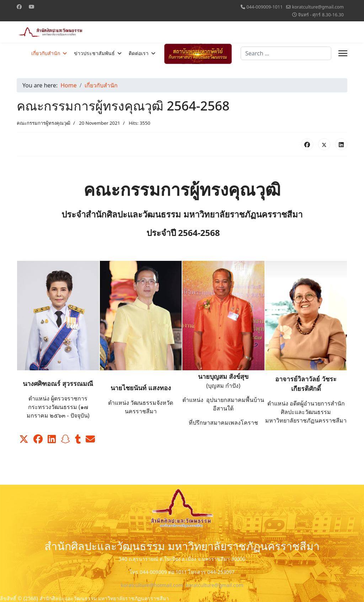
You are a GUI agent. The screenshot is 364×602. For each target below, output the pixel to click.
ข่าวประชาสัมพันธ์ (94, 53)
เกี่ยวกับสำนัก (46, 53)
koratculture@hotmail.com (152, 585)
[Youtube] (32, 7)
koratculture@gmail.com (318, 7)
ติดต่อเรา (139, 53)
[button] (24, 439)
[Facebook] (19, 7)
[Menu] (343, 53)
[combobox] (286, 53)
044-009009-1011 (264, 7)
